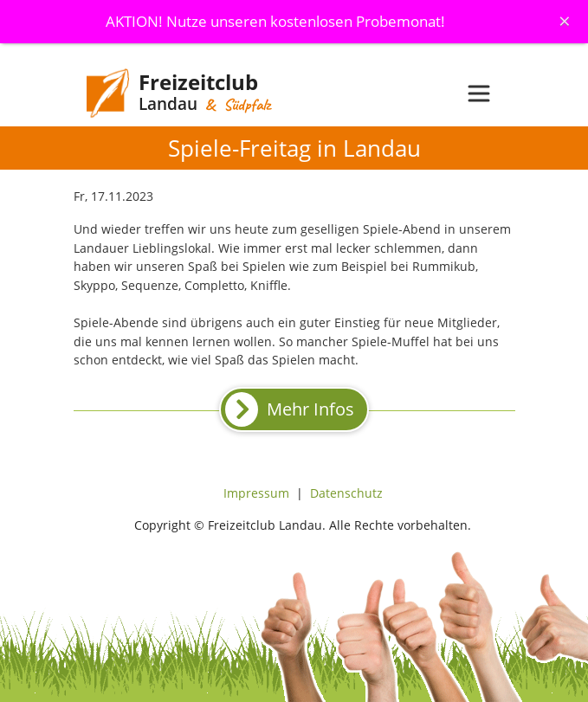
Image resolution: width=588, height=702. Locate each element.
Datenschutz (346, 493)
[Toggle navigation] (479, 93)
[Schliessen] (565, 21)
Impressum (256, 493)
